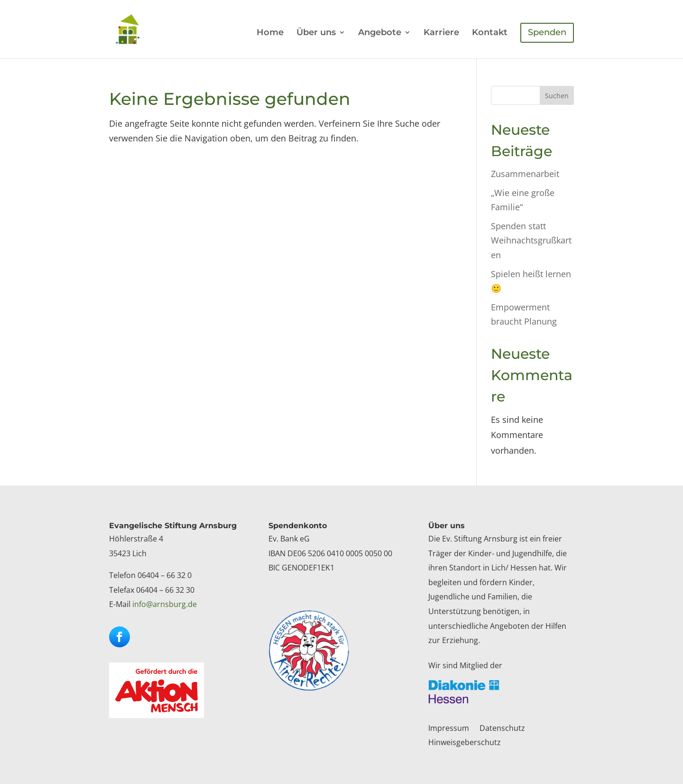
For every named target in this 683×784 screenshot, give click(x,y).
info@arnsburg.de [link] (165, 604)
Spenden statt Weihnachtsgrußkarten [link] (531, 240)
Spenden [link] (547, 32)
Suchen (557, 96)
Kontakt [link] (490, 33)
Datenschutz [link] (502, 729)
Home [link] (270, 33)
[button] (120, 637)
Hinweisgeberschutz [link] (465, 743)
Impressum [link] (449, 729)
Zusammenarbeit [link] (525, 174)
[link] (137, 28)
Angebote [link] (380, 33)
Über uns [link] (316, 33)
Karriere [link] (441, 33)
